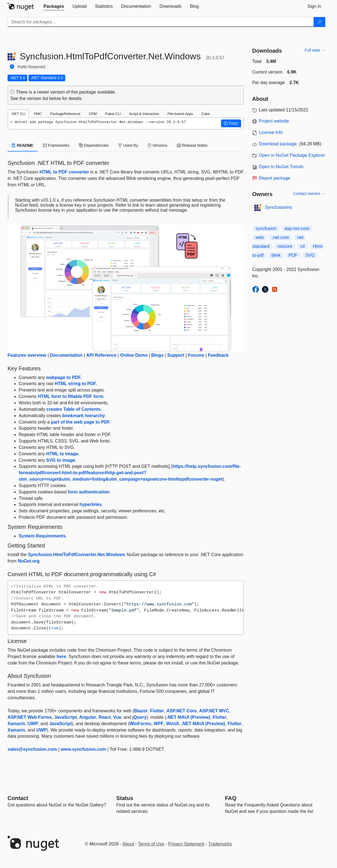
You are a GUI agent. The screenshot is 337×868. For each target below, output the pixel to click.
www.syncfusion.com (83, 749)
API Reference (101, 355)
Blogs (157, 355)
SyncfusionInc (279, 207)
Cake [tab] (205, 114)
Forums (196, 355)
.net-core (280, 237)
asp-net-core (297, 228)
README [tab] (23, 145)
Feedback (218, 355)
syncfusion (266, 228)
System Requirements (42, 536)
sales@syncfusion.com (32, 749)
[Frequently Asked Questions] (231, 798)
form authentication (89, 492)
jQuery (140, 717)
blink (276, 255)
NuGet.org (28, 561)
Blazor (141, 711)
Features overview (27, 355)
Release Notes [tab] (192, 145)
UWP (33, 724)
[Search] (319, 22)
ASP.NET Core (181, 711)
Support (176, 355)
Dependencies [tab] (94, 145)
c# (303, 246)
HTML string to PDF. (76, 384)
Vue (117, 717)
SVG (310, 255)
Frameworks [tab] (56, 145)
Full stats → (315, 50)
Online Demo (134, 355)
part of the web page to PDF (81, 422)
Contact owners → (309, 194)
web (260, 237)
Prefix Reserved (31, 67)
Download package (278, 144)
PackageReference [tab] (65, 114)
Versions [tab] (157, 145)
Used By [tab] (128, 145)
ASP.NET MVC (214, 711)
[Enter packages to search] (161, 22)
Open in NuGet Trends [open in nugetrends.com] (281, 167)
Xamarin (16, 724)
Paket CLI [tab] (113, 114)
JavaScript (65, 717)
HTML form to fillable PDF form (70, 396)
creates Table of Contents (74, 409)
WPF (159, 724)
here (61, 656)
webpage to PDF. (64, 377)
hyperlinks (91, 504)
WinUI (172, 724)
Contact (18, 798)
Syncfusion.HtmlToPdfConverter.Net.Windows (77, 555)
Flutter (157, 711)
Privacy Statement (186, 844)
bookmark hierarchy (84, 416)
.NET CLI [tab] (18, 114)
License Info (271, 132)
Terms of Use (151, 844)
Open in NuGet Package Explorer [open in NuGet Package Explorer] (292, 155)
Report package (275, 178)
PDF (293, 255)
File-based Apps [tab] (180, 114)
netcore (285, 246)
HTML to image (62, 454)
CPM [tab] (93, 114)
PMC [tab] (38, 114)
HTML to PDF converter (64, 172)
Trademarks (220, 844)
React (105, 717)
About (128, 844)
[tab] (54, 6)
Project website (274, 121)
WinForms (140, 724)
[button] (231, 123)
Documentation (66, 355)
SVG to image (61, 460)
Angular (88, 717)
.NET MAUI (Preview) (188, 717)
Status (125, 798)
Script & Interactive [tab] (144, 114)
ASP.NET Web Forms (30, 717)
